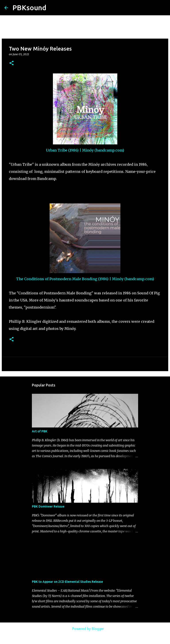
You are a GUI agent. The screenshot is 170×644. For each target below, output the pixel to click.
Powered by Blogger (85, 629)
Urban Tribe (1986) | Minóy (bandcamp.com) (85, 150)
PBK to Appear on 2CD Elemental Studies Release (67, 582)
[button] (12, 63)
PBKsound (29, 8)
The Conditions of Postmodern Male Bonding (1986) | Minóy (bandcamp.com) (85, 279)
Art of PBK (40, 431)
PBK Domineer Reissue (48, 506)
